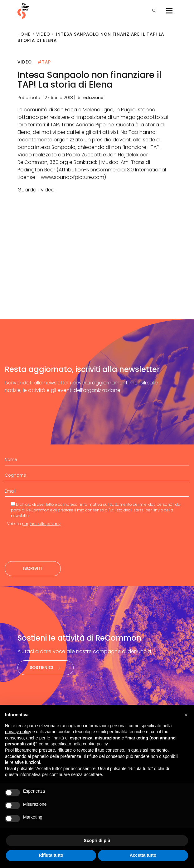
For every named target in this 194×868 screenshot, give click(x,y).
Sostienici (46, 668)
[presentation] (52, 544)
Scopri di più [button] (97, 840)
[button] (186, 715)
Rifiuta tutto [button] (51, 855)
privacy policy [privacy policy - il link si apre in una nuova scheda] (18, 732)
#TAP (44, 62)
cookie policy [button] (95, 744)
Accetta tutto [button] (143, 855)
